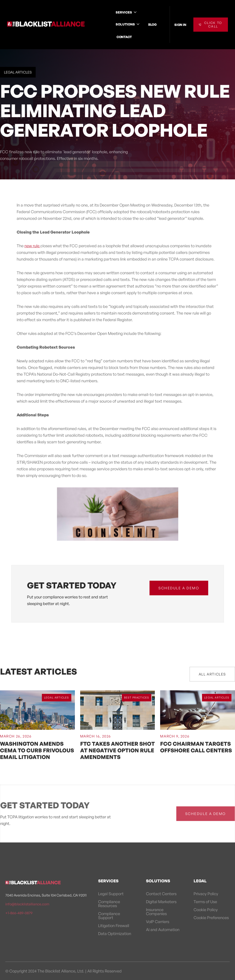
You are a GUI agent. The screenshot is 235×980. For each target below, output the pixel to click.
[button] (126, 12)
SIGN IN (180, 25)
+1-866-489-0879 (19, 913)
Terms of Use (205, 902)
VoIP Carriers (158, 922)
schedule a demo (179, 588)
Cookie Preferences (211, 918)
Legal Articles (18, 72)
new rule (33, 247)
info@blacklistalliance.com (27, 904)
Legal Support (111, 894)
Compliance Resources (109, 904)
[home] (46, 25)
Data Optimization (115, 933)
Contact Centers (161, 894)
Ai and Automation (163, 930)
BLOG (152, 24)
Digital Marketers (161, 902)
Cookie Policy (206, 910)
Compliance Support (109, 916)
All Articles (212, 674)
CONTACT (124, 37)
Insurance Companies (156, 912)
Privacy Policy (206, 894)
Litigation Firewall (114, 926)
